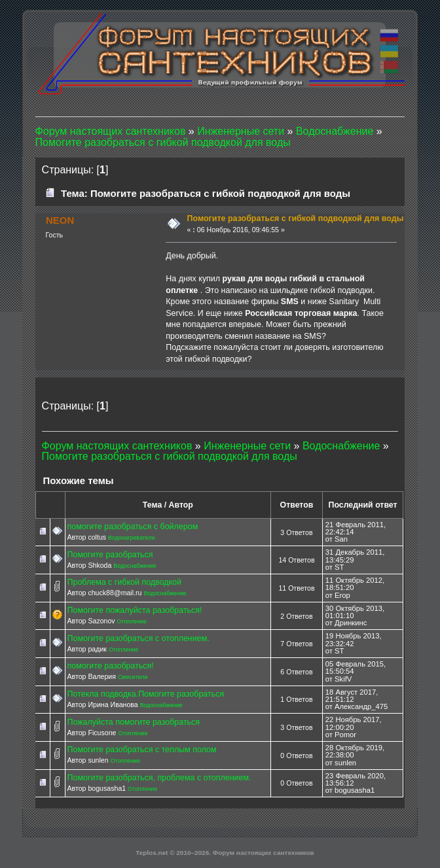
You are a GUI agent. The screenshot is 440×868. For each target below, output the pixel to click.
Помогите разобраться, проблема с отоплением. (159, 778)
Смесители (133, 677)
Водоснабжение (135, 566)
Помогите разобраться (110, 555)
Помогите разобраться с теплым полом (142, 750)
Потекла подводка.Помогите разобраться (146, 694)
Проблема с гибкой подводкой (125, 582)
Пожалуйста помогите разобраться (134, 722)
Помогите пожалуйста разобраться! (135, 610)
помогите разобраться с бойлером (133, 527)
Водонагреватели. (132, 538)
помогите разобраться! (111, 666)
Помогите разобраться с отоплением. (138, 638)
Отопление (132, 621)
